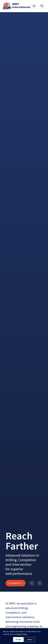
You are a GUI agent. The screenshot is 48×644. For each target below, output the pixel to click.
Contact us (16, 583)
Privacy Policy (22, 634)
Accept (18, 639)
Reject (30, 639)
